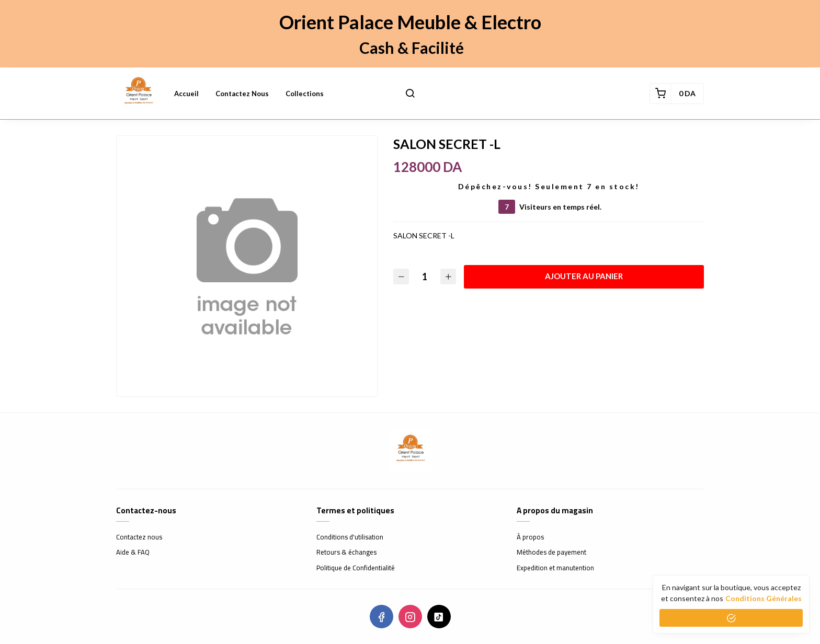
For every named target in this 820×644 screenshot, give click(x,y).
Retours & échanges (346, 553)
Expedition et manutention (555, 568)
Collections (305, 94)
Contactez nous (242, 94)
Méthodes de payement (551, 553)
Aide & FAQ (133, 553)
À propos (530, 537)
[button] (410, 94)
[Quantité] (425, 277)
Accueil (186, 94)
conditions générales (764, 598)
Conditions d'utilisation (350, 537)
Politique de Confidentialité (356, 568)
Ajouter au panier (584, 276)
